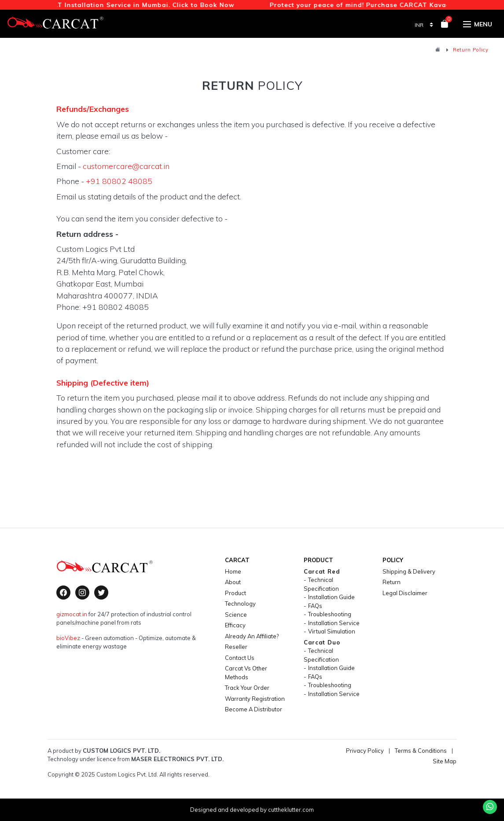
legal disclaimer (405, 593)
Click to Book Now (205, 5)
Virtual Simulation (332, 631)
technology (240, 604)
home (233, 571)
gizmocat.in (72, 614)
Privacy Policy (365, 751)
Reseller (236, 647)
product (235, 593)
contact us (240, 658)
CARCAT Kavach (429, 5)
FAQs (315, 606)
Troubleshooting (330, 614)
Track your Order (247, 688)
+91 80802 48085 (119, 181)
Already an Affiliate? (252, 636)
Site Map (445, 761)
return (392, 582)
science (236, 615)
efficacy (235, 625)
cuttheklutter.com (291, 810)
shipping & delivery (409, 571)
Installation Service (334, 623)
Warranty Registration (255, 699)
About (233, 582)
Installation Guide (331, 597)
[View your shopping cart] (445, 25)
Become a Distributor (254, 709)
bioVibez (68, 638)
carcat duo (322, 642)
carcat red (322, 571)
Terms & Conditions (421, 751)
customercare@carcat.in (126, 166)
